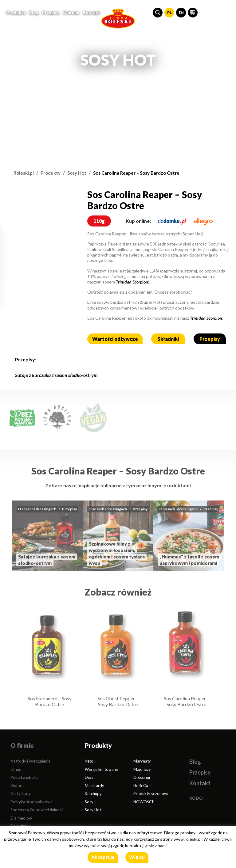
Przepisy (51, 12)
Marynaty (142, 761)
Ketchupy (93, 794)
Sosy (89, 802)
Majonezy (142, 769)
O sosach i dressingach (37, 509)
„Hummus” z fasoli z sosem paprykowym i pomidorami (189, 560)
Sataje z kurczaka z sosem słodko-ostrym (56, 375)
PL (169, 12)
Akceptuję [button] (103, 857)
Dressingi (142, 777)
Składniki (168, 339)
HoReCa (141, 786)
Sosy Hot (77, 173)
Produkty (51, 173)
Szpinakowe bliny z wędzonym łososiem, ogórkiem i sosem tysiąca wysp (117, 553)
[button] (158, 12)
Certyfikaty (21, 794)
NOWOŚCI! (144, 802)
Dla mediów (21, 818)
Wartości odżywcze (115, 339)
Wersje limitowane (101, 769)
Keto (89, 761)
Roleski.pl (24, 173)
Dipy (89, 777)
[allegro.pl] (203, 221)
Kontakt (92, 12)
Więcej (137, 857)
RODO (196, 798)
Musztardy (94, 786)
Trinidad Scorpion (132, 282)
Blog (34, 12)
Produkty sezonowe (151, 794)
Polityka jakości (24, 777)
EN (181, 12)
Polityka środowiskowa (31, 802)
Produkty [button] (16, 12)
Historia (18, 786)
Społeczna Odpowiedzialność (37, 810)
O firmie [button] (71, 12)
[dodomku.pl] (172, 221)
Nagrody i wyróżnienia (30, 761)
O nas (16, 769)
